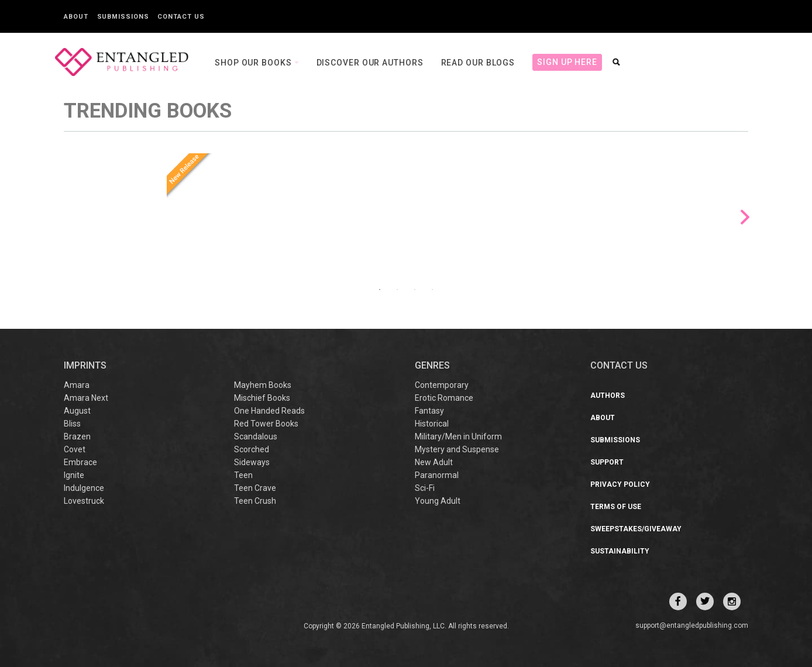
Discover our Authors (370, 63)
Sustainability (620, 551)
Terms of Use (616, 507)
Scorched (252, 449)
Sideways (252, 462)
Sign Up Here (567, 62)
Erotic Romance (444, 398)
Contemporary (442, 385)
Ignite (74, 475)
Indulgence (84, 488)
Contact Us (181, 17)
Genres (432, 365)
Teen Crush (255, 501)
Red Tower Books (266, 424)
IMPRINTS (85, 365)
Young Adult (438, 501)
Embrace (80, 462)
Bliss (72, 424)
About (76, 17)
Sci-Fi (425, 488)
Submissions (123, 17)
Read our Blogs (478, 63)
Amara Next (86, 398)
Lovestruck (84, 501)
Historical (432, 424)
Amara (77, 385)
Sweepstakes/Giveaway (636, 529)
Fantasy (429, 411)
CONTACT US (619, 365)
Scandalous (256, 436)
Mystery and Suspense (457, 449)
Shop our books (254, 63)
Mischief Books (262, 398)
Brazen (77, 436)
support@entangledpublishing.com (692, 625)
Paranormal (437, 475)
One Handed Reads (269, 411)
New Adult (434, 462)
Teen (243, 475)
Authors (608, 396)
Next (745, 217)
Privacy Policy (620, 484)
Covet (75, 449)
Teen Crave (255, 488)
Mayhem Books (263, 385)
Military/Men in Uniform (458, 436)
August (77, 411)
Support (607, 462)
